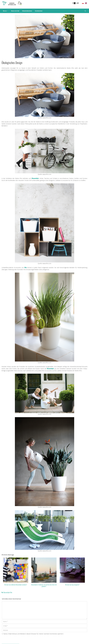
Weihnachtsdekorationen (27, 11)
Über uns (6, 11)
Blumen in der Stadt (15, 11)
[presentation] (13, 640)
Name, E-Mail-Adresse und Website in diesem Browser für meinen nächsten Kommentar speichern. (34, 634)
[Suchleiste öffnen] (85, 11)
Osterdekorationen (39, 11)
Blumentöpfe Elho (8, 592)
